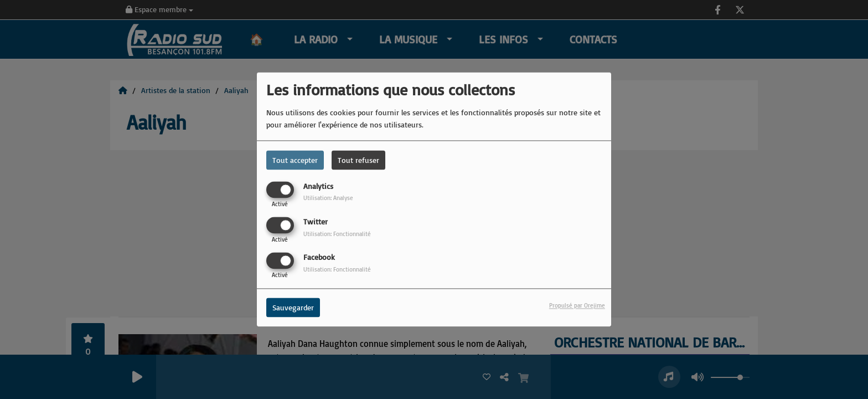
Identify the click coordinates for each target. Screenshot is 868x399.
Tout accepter (295, 160)
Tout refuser (358, 160)
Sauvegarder (293, 308)
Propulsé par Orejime (577, 306)
